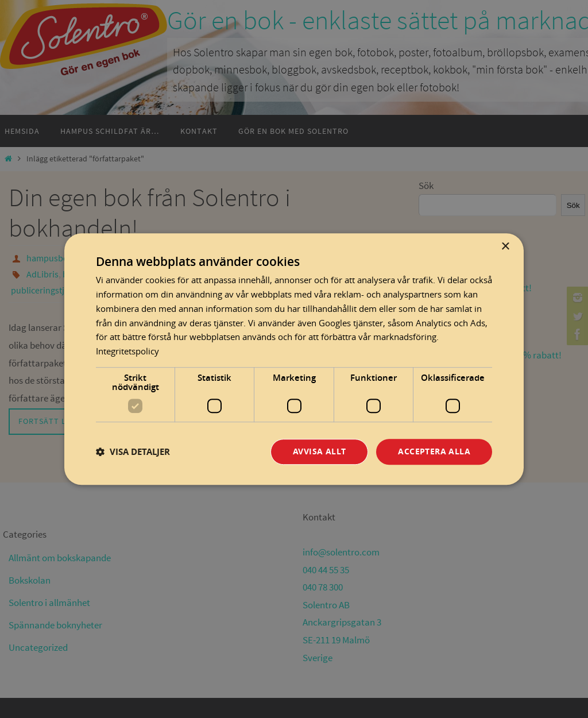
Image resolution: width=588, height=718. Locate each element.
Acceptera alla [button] (434, 451)
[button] (133, 452)
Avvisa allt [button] (319, 451)
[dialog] (294, 359)
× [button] (505, 247)
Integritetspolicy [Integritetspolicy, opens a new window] (127, 351)
